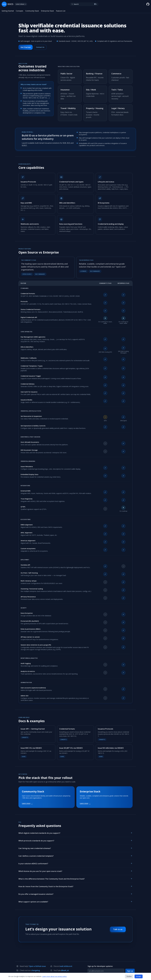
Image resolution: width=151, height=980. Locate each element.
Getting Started (8, 11)
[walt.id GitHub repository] (148, 4)
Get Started (26, 47)
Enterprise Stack (47, 11)
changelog (35, 970)
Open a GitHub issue (37, 966)
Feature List (61, 11)
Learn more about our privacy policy (54, 976)
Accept (139, 976)
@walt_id (65, 970)
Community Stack (32, 11)
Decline (129, 976)
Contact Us (40, 47)
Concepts (20, 11)
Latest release (21, 4)
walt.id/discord (66, 966)
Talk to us (118, 929)
